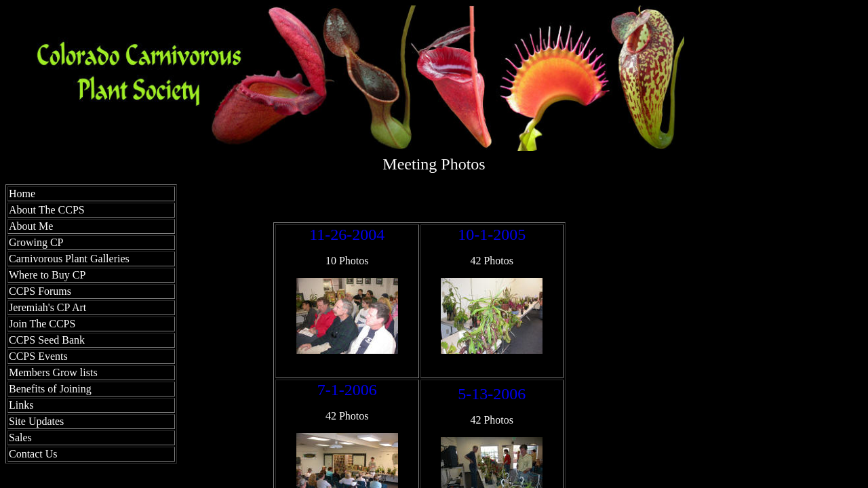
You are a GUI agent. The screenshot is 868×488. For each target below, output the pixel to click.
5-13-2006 (492, 394)
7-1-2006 (347, 390)
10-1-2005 (492, 235)
